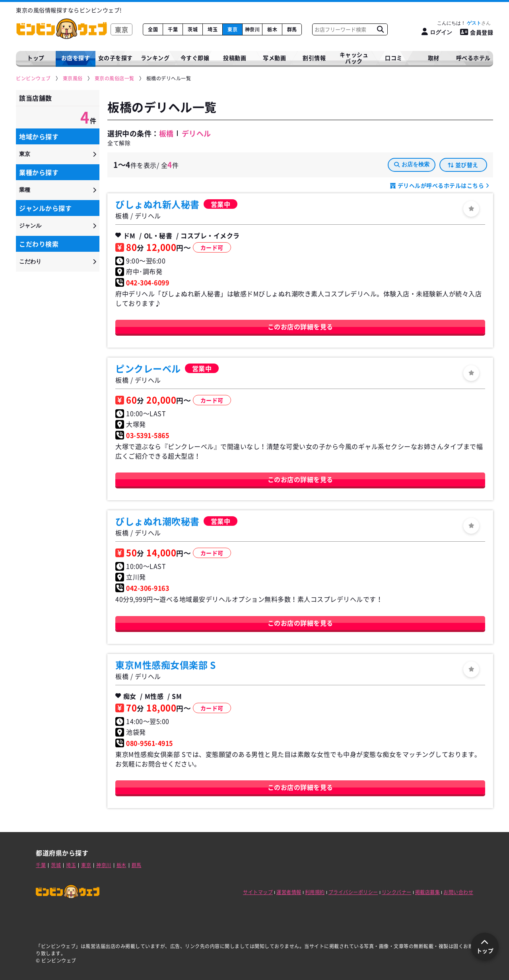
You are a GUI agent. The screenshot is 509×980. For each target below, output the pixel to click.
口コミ (394, 58)
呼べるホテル (473, 58)
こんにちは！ (464, 23)
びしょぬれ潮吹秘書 (157, 521)
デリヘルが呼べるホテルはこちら (441, 185)
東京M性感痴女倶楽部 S (165, 665)
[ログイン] (437, 32)
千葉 (173, 29)
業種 (25, 190)
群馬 (292, 29)
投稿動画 (235, 58)
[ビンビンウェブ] (34, 79)
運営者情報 (289, 892)
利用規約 (315, 892)
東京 (232, 29)
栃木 (272, 29)
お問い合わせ (458, 892)
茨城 (193, 29)
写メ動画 (274, 58)
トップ (36, 58)
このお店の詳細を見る (300, 327)
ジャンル (30, 226)
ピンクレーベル (148, 368)
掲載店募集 (428, 892)
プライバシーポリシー (353, 892)
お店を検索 (412, 164)
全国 (153, 29)
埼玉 (213, 29)
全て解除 (119, 143)
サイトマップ (258, 892)
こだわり (30, 261)
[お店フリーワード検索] (380, 29)
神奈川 (253, 29)
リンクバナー (397, 892)
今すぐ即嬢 (195, 58)
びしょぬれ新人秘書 (157, 204)
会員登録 (477, 32)
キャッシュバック (354, 58)
